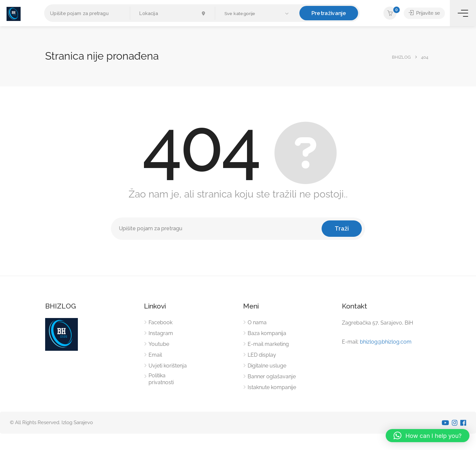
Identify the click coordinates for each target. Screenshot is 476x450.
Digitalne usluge (267, 366)
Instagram (161, 333)
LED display (262, 355)
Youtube (159, 344)
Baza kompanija (267, 333)
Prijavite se (424, 13)
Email (155, 355)
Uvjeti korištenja (168, 366)
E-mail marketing (268, 344)
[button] (257, 14)
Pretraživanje (329, 13)
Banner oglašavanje (272, 376)
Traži (342, 228)
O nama (257, 322)
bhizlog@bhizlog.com (386, 342)
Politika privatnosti (161, 379)
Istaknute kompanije (272, 387)
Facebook (160, 322)
